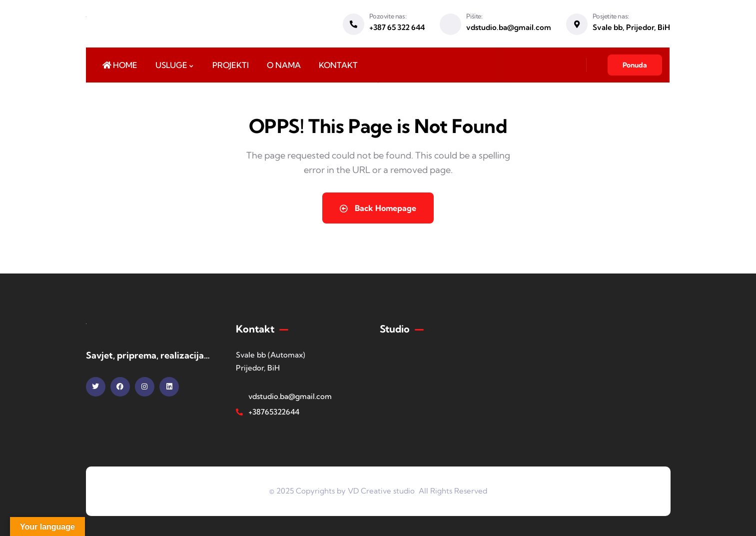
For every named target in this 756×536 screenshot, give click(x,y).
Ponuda (635, 65)
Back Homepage (378, 208)
